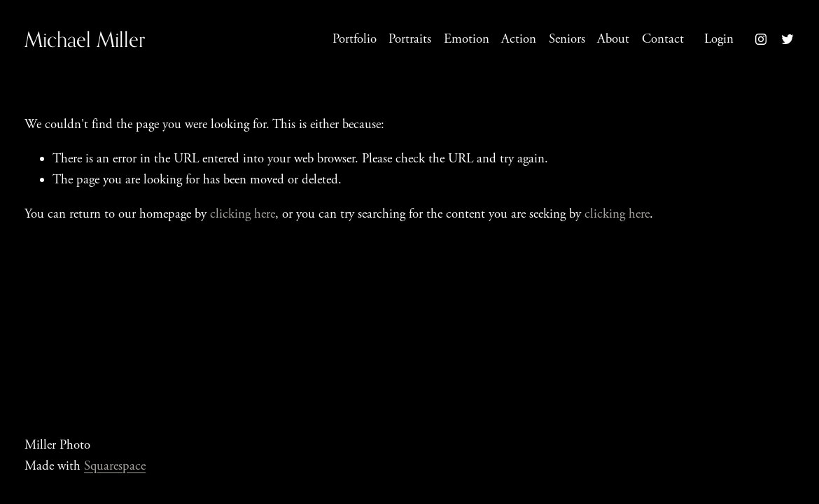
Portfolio (355, 39)
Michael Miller (85, 39)
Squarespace (115, 466)
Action (519, 39)
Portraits (410, 39)
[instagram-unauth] (761, 39)
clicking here (243, 214)
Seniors (567, 39)
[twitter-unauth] (787, 39)
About (613, 39)
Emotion (467, 39)
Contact (663, 39)
